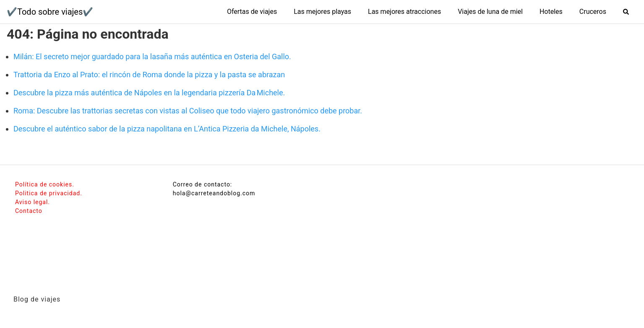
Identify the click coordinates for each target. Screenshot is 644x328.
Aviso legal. (33, 202)
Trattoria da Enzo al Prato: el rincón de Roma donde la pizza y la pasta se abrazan (149, 75)
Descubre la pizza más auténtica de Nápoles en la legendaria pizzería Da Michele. (149, 93)
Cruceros (593, 12)
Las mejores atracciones (404, 12)
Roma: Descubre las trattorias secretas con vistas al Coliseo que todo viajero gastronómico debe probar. (188, 111)
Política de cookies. (45, 184)
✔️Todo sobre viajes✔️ (50, 12)
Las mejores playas (322, 12)
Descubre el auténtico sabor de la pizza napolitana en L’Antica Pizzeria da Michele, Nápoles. (167, 129)
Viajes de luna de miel (490, 12)
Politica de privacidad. (49, 193)
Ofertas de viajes (252, 12)
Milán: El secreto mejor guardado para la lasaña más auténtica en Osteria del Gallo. (152, 56)
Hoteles (551, 12)
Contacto (29, 211)
